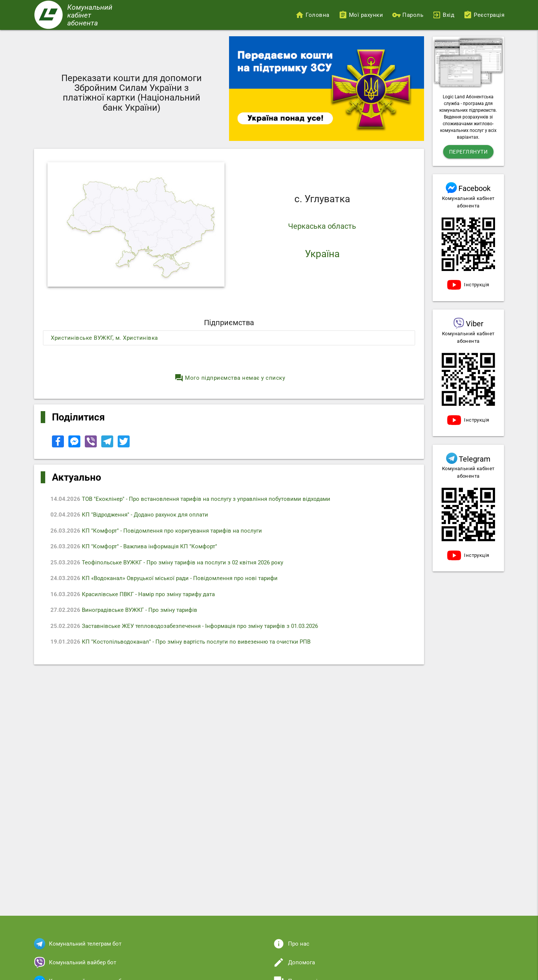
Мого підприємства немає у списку (230, 378)
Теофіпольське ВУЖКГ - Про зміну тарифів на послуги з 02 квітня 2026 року (167, 563)
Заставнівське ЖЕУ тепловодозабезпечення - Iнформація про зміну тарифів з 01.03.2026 (184, 626)
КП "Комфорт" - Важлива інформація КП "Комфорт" (134, 546)
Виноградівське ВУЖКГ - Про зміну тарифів (124, 610)
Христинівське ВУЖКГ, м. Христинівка (104, 338)
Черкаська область (322, 226)
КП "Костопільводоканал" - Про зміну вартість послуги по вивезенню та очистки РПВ (180, 642)
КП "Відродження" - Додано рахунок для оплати (129, 515)
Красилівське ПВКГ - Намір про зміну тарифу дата (133, 594)
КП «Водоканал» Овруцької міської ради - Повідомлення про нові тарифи (164, 578)
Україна (322, 254)
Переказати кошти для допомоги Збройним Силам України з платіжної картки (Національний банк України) (132, 93)
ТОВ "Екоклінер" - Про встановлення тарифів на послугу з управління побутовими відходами (190, 499)
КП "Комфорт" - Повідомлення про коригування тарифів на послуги (156, 531)
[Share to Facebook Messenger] (75, 446)
